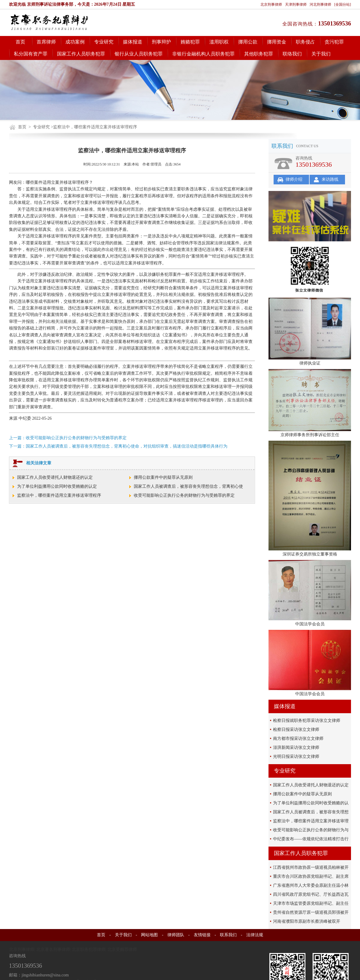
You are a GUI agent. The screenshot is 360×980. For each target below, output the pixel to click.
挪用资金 (277, 42)
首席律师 (46, 42)
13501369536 (334, 23)
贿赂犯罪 (190, 42)
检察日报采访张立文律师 (296, 730)
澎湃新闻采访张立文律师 (296, 748)
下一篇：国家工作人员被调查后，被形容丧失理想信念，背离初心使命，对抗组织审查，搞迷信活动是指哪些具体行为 (118, 446)
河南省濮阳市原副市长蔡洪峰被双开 (307, 921)
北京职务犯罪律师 (88, 950)
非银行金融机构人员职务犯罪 (203, 54)
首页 (20, 42)
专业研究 (104, 42)
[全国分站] (343, 4)
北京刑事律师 (271, 4)
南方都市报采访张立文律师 (298, 739)
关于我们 (321, 54)
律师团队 (176, 935)
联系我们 (228, 935)
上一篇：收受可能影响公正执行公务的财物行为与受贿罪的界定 (68, 438)
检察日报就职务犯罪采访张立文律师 (307, 721)
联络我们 (292, 54)
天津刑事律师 (296, 4)
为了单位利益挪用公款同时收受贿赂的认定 (57, 486)
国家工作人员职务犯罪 (81, 54)
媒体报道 (133, 42)
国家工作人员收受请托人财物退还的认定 (55, 477)
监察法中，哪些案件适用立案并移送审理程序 (59, 495)
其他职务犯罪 (259, 54)
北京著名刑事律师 (53, 950)
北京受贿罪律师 (122, 950)
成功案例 (75, 42)
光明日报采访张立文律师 (296, 757)
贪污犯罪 (334, 42)
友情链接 (202, 935)
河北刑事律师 (320, 4)
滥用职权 (219, 42)
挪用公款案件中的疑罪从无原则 (163, 477)
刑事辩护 (161, 42)
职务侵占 (305, 42)
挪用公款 (248, 42)
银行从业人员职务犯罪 (139, 54)
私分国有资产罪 (31, 54)
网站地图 (149, 935)
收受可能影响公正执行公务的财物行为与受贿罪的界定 (184, 495)
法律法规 (255, 935)
